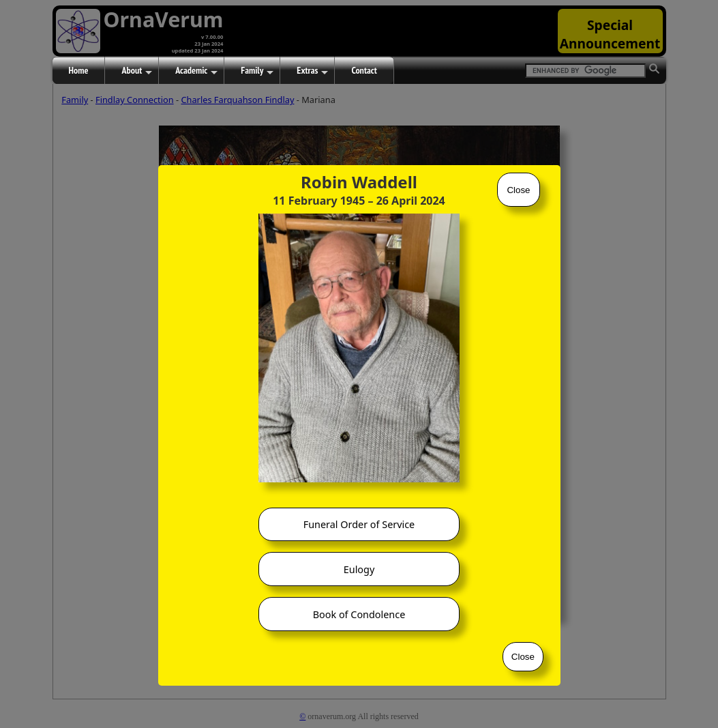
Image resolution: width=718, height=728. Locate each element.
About (137, 71)
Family (257, 71)
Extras (312, 71)
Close (518, 190)
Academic (196, 71)
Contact (364, 70)
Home (79, 70)
